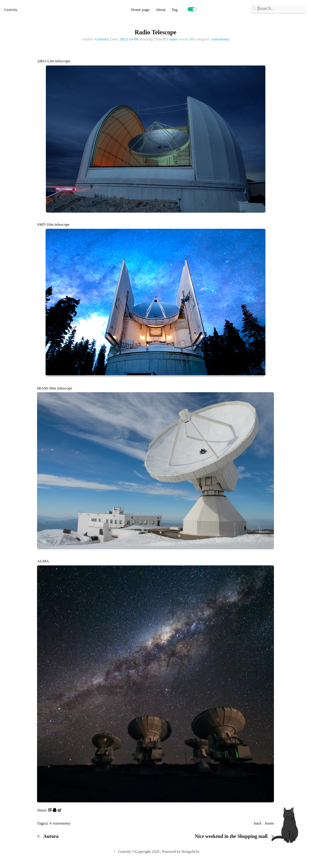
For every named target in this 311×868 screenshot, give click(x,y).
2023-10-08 (129, 39)
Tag (175, 10)
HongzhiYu (190, 852)
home (269, 823)
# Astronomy (60, 823)
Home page (141, 10)
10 (191, 39)
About (161, 10)
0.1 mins (170, 39)
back (258, 823)
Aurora (50, 836)
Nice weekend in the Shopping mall (232, 836)
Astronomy (220, 39)
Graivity (11, 10)
